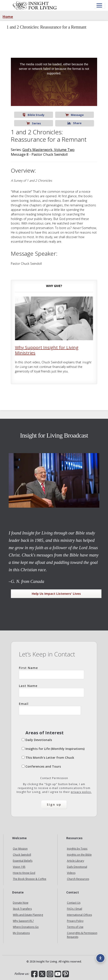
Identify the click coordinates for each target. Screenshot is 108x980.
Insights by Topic (77, 849)
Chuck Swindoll (22, 855)
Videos (71, 873)
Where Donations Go (26, 927)
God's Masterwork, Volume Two (48, 150)
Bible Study (33, 115)
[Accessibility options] (100, 958)
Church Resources (78, 879)
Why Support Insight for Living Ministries (47, 350)
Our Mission (20, 849)
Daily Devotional (77, 867)
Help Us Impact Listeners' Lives (56, 594)
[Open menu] (99, 6)
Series (34, 123)
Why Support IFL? (23, 921)
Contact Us (74, 903)
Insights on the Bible (79, 855)
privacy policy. (81, 792)
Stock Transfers (22, 909)
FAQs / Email (75, 909)
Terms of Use (75, 927)
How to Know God (24, 873)
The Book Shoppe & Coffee (30, 879)
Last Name (52, 690)
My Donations (21, 933)
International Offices (79, 915)
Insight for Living (35, 5)
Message (74, 115)
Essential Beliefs (23, 861)
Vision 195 (19, 867)
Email (50, 708)
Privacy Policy (75, 921)
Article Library (76, 861)
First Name (52, 672)
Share (74, 123)
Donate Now (21, 903)
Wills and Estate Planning (28, 915)
